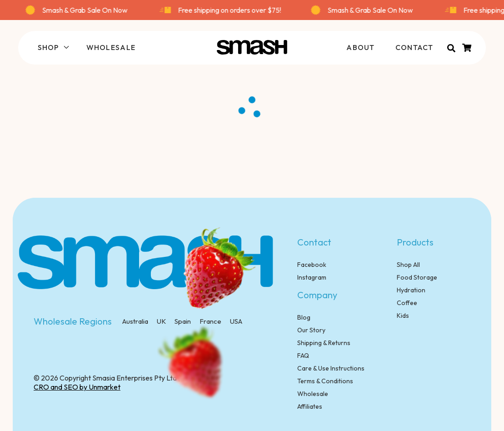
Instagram (312, 277)
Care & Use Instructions (331, 368)
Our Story (311, 330)
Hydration (411, 290)
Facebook (312, 265)
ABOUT (360, 47)
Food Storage (417, 277)
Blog (304, 317)
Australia (135, 321)
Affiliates (310, 406)
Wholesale (313, 394)
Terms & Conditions (325, 381)
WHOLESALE (111, 47)
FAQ (303, 356)
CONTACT (414, 47)
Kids (403, 316)
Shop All (408, 265)
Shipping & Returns (324, 343)
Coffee (407, 303)
